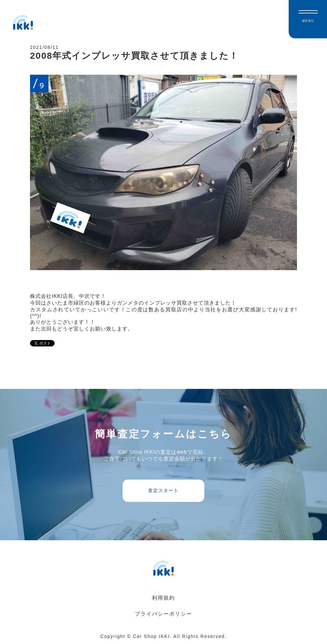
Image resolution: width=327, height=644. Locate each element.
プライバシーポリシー (163, 614)
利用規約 (163, 598)
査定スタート (163, 490)
